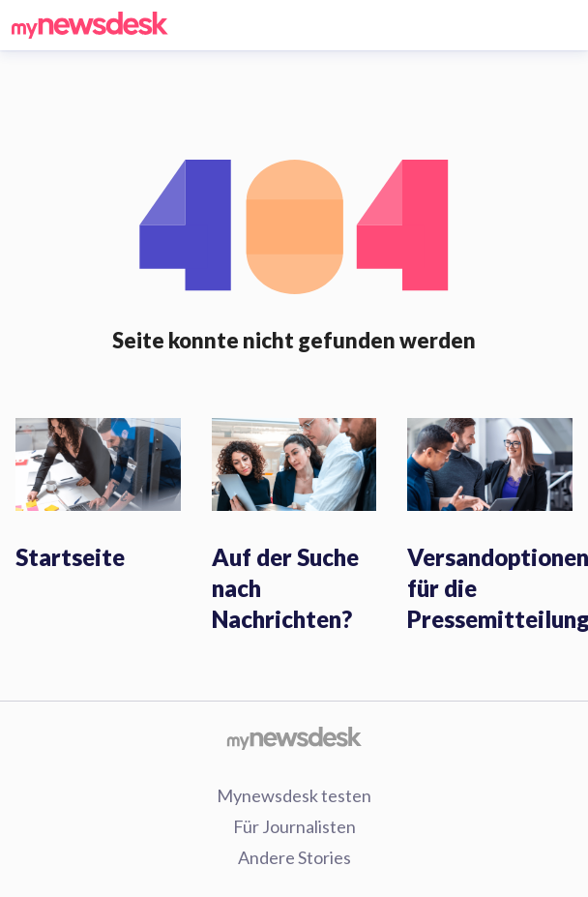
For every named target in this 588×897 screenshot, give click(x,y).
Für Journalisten (294, 826)
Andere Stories (294, 857)
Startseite (70, 557)
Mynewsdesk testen (294, 795)
